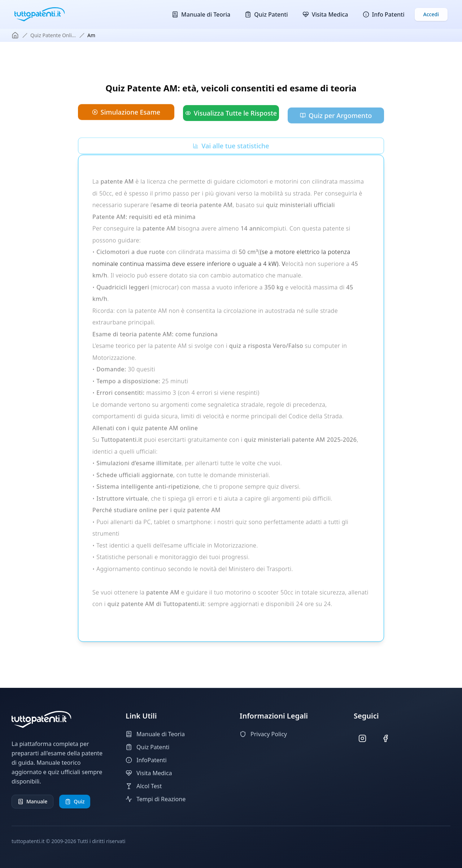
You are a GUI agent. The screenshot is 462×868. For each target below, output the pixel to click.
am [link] (91, 35)
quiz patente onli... (53, 35)
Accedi (431, 14)
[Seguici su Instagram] (363, 739)
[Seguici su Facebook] (386, 739)
